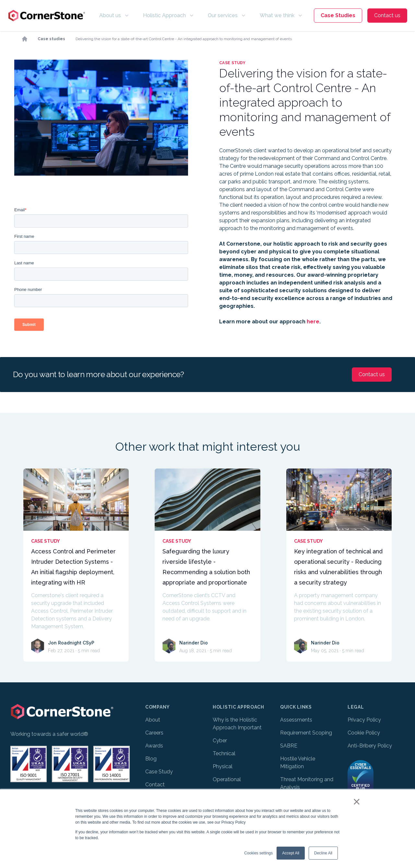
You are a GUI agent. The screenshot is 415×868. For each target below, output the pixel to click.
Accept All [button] (291, 853)
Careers (154, 733)
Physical (223, 766)
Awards (154, 746)
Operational (227, 779)
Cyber (220, 741)
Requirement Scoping (306, 733)
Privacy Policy (364, 720)
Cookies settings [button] (258, 853)
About (153, 720)
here (313, 322)
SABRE (289, 746)
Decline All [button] (323, 853)
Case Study (159, 772)
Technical (224, 753)
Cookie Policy (364, 733)
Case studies (51, 39)
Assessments (296, 720)
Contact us (387, 15)
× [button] (356, 802)
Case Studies (338, 15)
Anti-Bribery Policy (370, 746)
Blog (151, 759)
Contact (155, 785)
